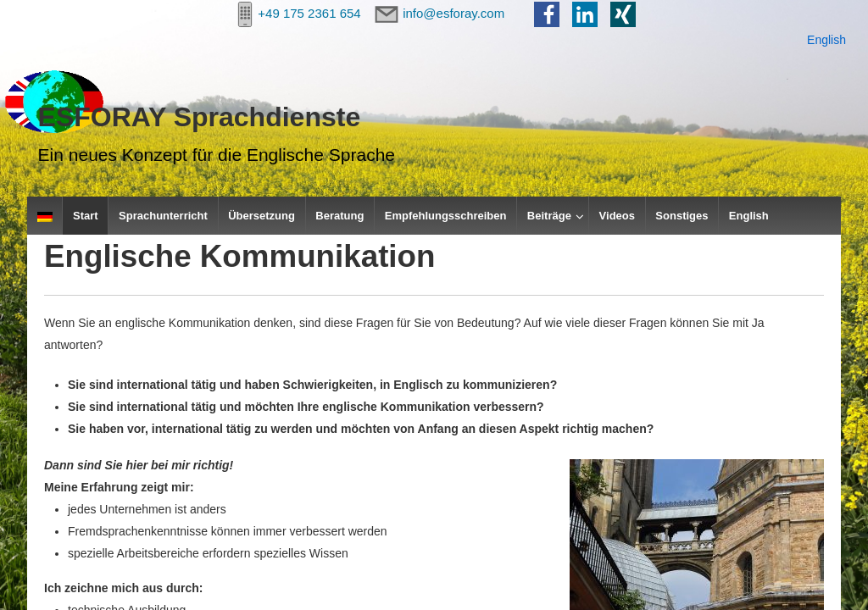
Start (86, 216)
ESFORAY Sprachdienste (200, 117)
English (826, 40)
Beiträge (549, 216)
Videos (617, 216)
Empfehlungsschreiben (446, 216)
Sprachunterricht (163, 216)
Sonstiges (682, 216)
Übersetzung (262, 216)
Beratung (339, 216)
